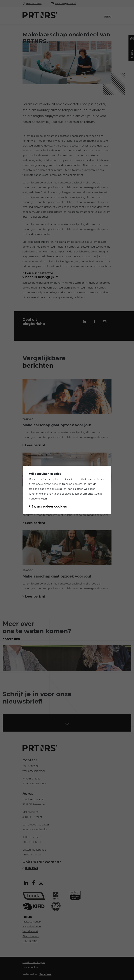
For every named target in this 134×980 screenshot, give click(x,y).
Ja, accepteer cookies (57, 479)
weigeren (61, 489)
